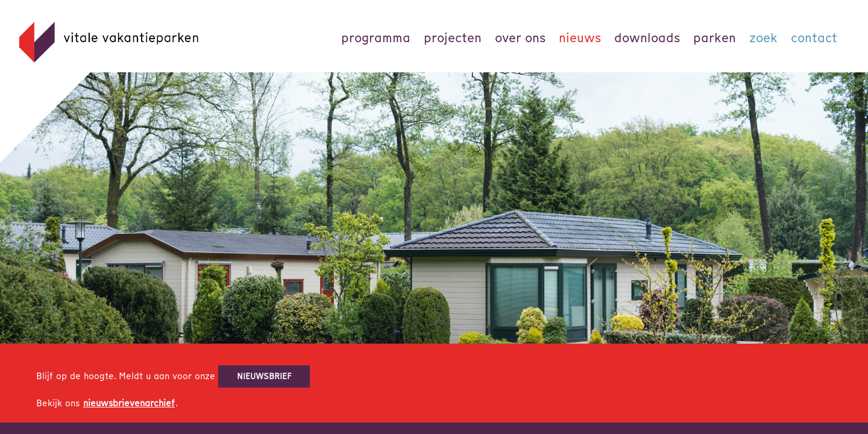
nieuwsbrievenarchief (129, 403)
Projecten (453, 38)
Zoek (763, 38)
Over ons (520, 38)
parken (715, 38)
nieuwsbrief (264, 376)
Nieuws (580, 38)
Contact (814, 38)
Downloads (647, 38)
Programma (376, 38)
